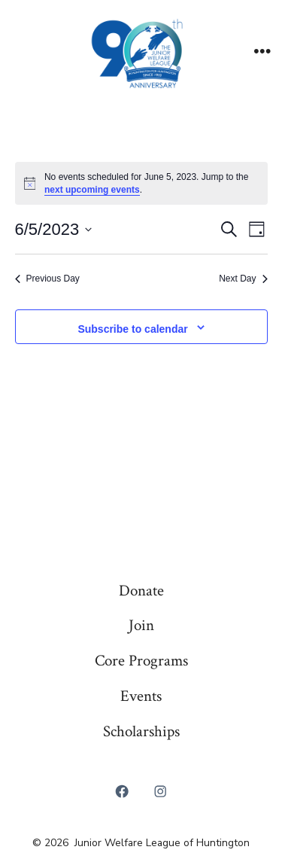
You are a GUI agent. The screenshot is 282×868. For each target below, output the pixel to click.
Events (141, 696)
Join (141, 625)
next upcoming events (92, 190)
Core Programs (141, 661)
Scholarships (141, 731)
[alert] (141, 183)
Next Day (243, 279)
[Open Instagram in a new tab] (161, 792)
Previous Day (47, 279)
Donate (141, 591)
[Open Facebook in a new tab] (122, 792)
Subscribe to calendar (132, 329)
